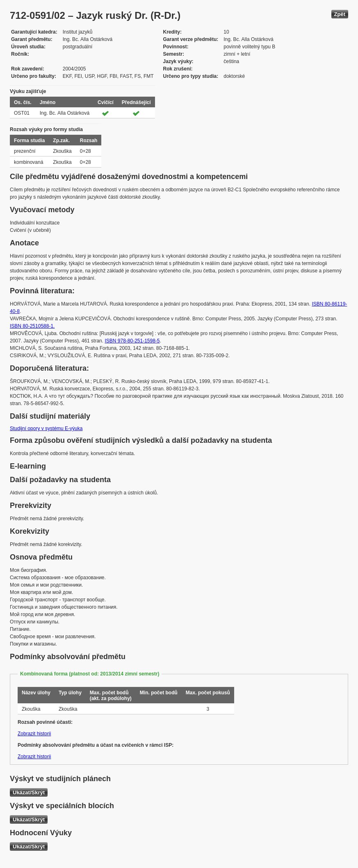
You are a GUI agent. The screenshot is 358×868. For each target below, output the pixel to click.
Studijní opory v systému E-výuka (46, 428)
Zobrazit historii (34, 734)
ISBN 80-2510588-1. (32, 326)
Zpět (340, 14)
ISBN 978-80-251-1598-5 (132, 341)
